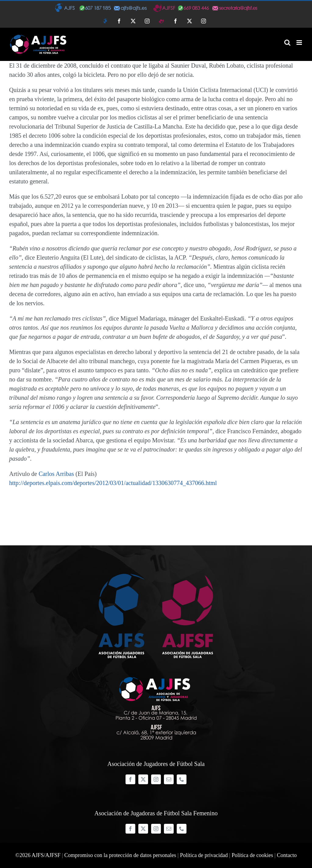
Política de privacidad (204, 855)
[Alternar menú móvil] (300, 43)
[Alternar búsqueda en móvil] (287, 43)
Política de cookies (252, 855)
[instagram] (156, 779)
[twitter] (143, 779)
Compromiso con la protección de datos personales (120, 855)
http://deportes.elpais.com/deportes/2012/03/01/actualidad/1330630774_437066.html (113, 483)
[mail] (169, 779)
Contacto (287, 855)
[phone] (182, 779)
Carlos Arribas (56, 474)
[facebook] (130, 779)
